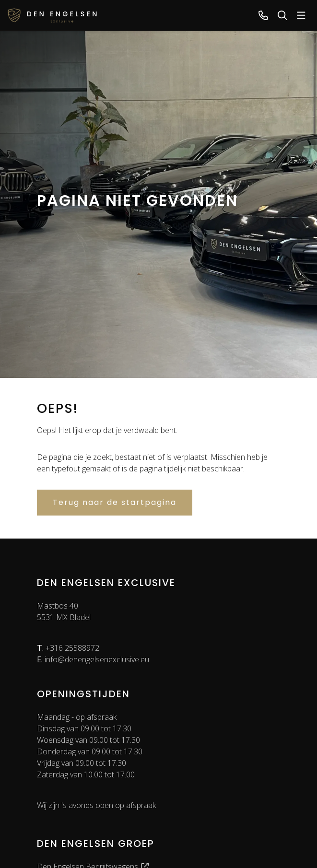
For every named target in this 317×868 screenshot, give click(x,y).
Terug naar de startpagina (115, 502)
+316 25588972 (68, 648)
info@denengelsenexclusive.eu (93, 659)
